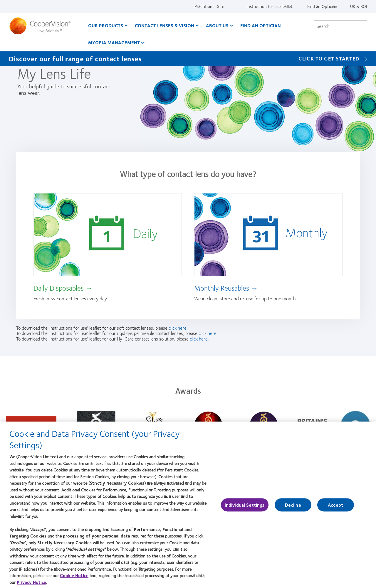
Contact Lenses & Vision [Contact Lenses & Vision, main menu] (164, 25)
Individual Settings (245, 508)
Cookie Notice (74, 578)
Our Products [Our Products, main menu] (106, 25)
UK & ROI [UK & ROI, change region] (359, 6)
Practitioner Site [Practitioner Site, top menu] (209, 6)
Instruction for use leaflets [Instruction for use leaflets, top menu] (270, 6)
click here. (178, 328)
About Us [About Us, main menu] (217, 25)
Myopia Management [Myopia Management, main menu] (114, 42)
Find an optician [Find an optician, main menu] (261, 25)
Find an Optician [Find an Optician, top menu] (322, 6)
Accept (335, 508)
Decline (293, 508)
